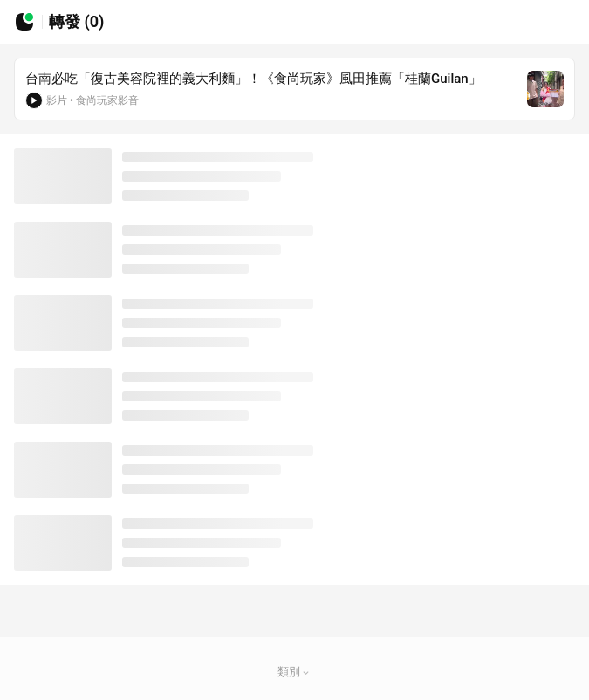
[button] (306, 673)
